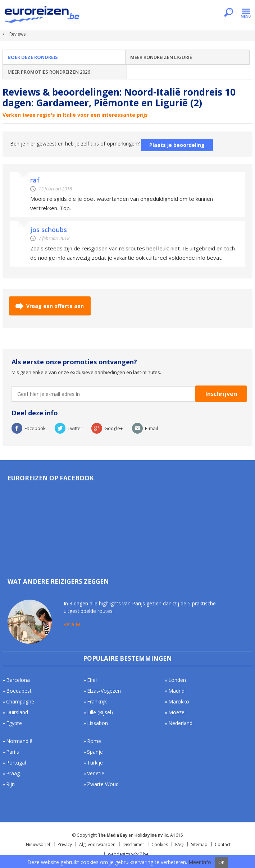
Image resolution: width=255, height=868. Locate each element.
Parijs (13, 752)
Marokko (179, 701)
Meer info (200, 862)
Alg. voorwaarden (97, 844)
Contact (223, 844)
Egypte (14, 723)
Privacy (65, 844)
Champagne (20, 701)
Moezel (177, 712)
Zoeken (229, 13)
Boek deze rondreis (33, 57)
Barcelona (18, 680)
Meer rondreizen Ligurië (161, 57)
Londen (177, 680)
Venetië (96, 773)
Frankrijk (97, 701)
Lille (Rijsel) (100, 712)
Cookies (160, 844)
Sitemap (199, 844)
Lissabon (97, 723)
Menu (246, 13)
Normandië (19, 741)
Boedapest (19, 691)
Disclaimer (133, 844)
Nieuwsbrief (38, 844)
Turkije (95, 763)
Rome (94, 741)
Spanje (95, 752)
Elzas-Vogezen (104, 691)
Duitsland (17, 712)
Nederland (180, 723)
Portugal (16, 763)
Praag (13, 773)
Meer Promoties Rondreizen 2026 (49, 72)
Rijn (10, 784)
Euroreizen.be (43, 16)
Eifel (92, 680)
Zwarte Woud (103, 784)
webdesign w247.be (128, 854)
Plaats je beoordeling (177, 145)
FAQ (179, 844)
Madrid (176, 691)
